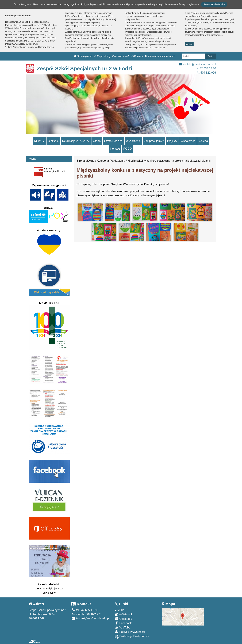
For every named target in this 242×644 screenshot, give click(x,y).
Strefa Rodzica (113, 141)
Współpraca (188, 141)
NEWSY (39, 141)
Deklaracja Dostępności (132, 637)
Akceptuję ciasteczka (214, 4)
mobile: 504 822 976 (86, 614)
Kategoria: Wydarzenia (111, 161)
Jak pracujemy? (154, 141)
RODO (128, 149)
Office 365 (123, 619)
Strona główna (83, 56)
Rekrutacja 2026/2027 (76, 141)
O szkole (53, 141)
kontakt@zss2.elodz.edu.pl (198, 64)
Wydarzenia (133, 141)
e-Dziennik (124, 614)
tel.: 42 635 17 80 (84, 610)
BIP (119, 610)
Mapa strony (102, 56)
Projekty (172, 141)
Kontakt (115, 149)
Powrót (32, 159)
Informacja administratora (160, 56)
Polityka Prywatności (130, 632)
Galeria (203, 141)
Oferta (97, 141)
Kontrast (137, 56)
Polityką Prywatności (92, 4)
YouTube (122, 627)
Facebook (123, 623)
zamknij (189, 44)
